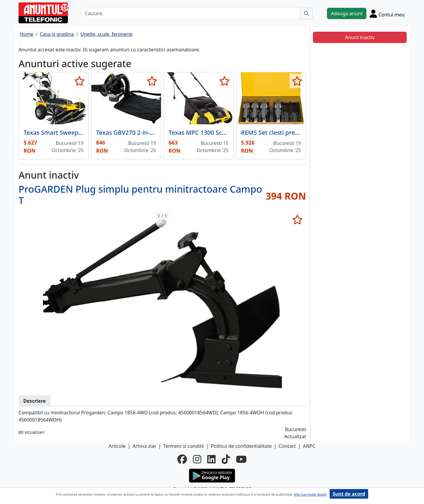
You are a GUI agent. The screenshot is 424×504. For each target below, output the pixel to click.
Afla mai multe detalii (310, 494)
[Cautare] (191, 13)
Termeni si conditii (183, 446)
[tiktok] (226, 459)
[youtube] (241, 459)
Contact (287, 446)
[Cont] (387, 13)
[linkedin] (211, 459)
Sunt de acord (349, 494)
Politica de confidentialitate (241, 446)
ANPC (309, 446)
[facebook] (182, 459)
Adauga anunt (347, 13)
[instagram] (197, 459)
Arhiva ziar (144, 446)
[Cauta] (306, 13)
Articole (117, 446)
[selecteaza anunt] (80, 81)
